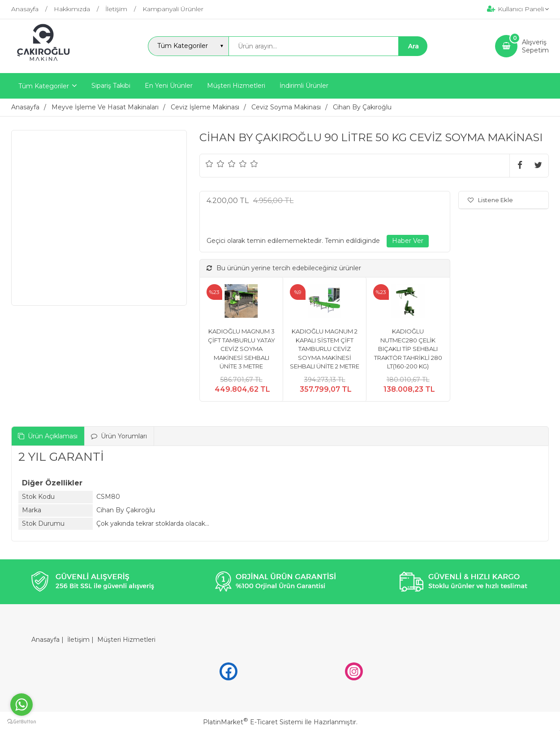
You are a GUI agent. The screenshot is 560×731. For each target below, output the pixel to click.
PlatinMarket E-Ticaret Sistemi (253, 722)
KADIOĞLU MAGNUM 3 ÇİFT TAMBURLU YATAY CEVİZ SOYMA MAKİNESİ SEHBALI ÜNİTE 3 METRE (241, 349)
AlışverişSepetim (535, 46)
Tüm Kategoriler (44, 86)
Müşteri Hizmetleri (126, 640)
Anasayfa (45, 640)
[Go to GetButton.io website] (22, 722)
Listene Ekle (490, 200)
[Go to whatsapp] (22, 705)
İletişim (78, 640)
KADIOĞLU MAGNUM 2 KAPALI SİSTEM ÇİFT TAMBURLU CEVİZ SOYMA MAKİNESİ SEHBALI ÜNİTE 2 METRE (325, 349)
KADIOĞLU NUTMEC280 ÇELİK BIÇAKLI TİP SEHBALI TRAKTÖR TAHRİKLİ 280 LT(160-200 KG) (408, 349)
